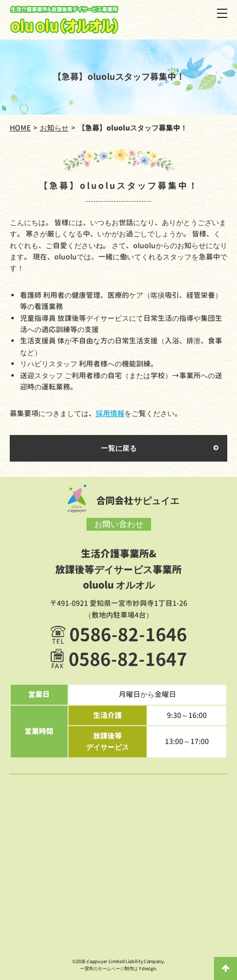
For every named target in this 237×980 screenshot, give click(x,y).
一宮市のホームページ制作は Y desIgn (118, 968)
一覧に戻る (119, 448)
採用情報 (110, 413)
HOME (20, 128)
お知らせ (54, 128)
